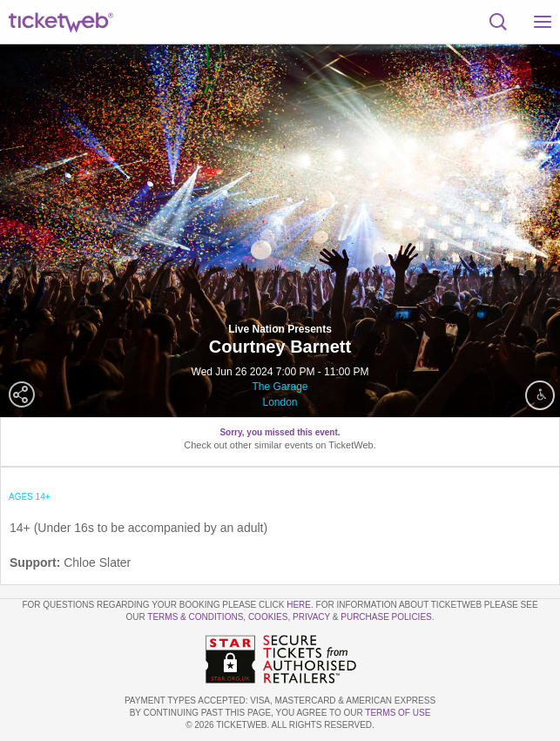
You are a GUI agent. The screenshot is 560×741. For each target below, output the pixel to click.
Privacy (311, 617)
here (299, 605)
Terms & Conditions (195, 617)
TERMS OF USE (398, 713)
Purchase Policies (386, 617)
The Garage (280, 387)
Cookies (268, 617)
